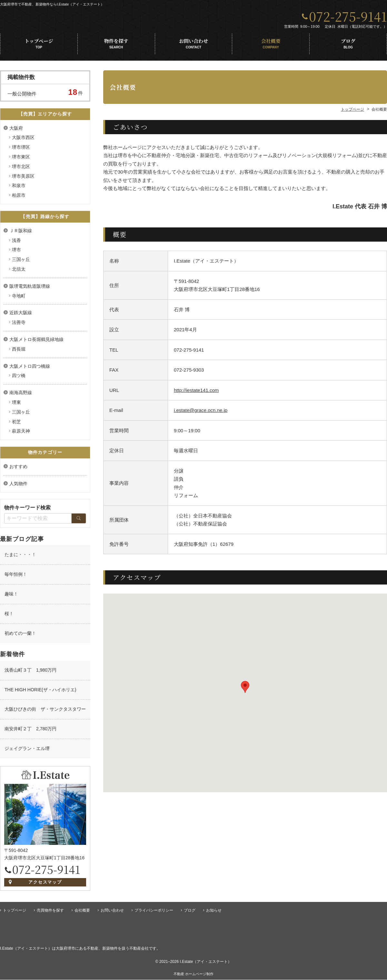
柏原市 (19, 197)
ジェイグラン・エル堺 (27, 750)
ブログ (348, 45)
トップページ (39, 45)
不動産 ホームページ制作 (193, 974)
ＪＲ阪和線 (21, 233)
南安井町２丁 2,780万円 (30, 731)
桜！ (9, 615)
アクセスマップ (45, 884)
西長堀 (19, 351)
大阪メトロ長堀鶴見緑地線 (36, 341)
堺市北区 (21, 168)
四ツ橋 (19, 377)
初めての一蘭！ (20, 635)
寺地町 (19, 298)
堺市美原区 (23, 178)
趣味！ (11, 596)
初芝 (16, 424)
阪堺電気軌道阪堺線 (30, 288)
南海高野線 (21, 395)
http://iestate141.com (196, 392)
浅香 (16, 242)
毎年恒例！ (16, 576)
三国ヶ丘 (21, 261)
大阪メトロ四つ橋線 (30, 368)
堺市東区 (21, 159)
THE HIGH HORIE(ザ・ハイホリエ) (40, 692)
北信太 (19, 271)
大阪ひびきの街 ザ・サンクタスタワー (45, 711)
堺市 (16, 252)
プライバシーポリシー (154, 911)
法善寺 (19, 324)
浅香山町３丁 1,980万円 (30, 672)
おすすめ (18, 468)
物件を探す (116, 45)
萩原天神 (21, 433)
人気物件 (18, 485)
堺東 (16, 404)
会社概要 (271, 45)
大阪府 (16, 130)
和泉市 (19, 187)
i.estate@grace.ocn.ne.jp (201, 412)
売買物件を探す (50, 911)
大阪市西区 (23, 139)
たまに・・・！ (20, 556)
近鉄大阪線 (21, 315)
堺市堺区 (21, 149)
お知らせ (214, 911)
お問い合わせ (194, 45)
